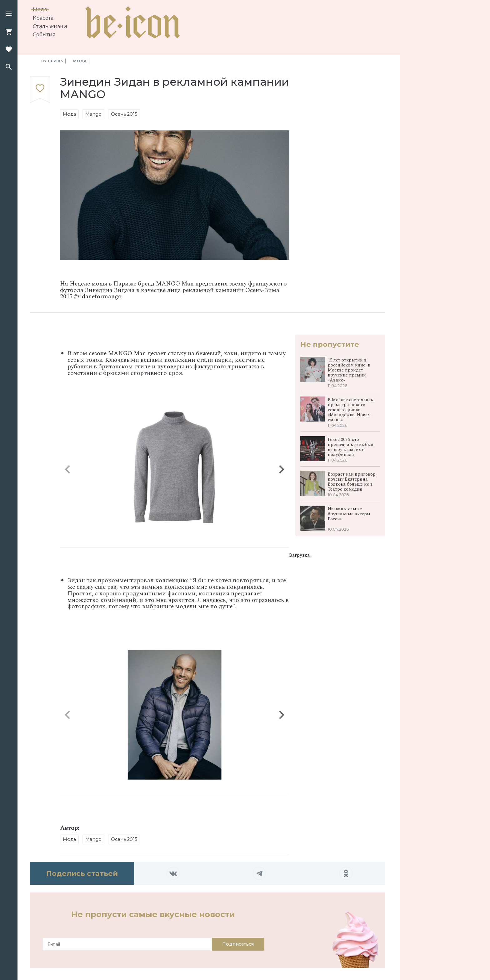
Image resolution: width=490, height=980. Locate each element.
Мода (40, 10)
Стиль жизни (50, 26)
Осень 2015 (124, 114)
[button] (9, 14)
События (44, 35)
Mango (93, 114)
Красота (43, 18)
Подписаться (238, 944)
